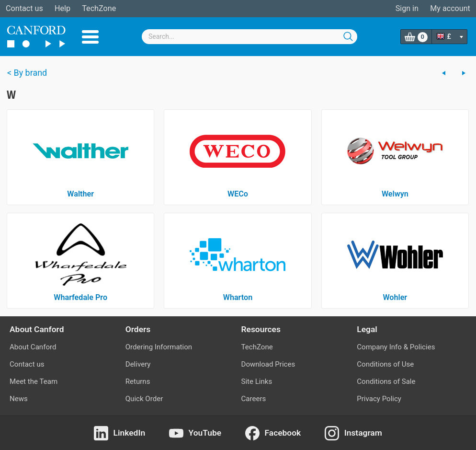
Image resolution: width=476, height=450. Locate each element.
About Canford (33, 347)
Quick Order (144, 399)
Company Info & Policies (396, 347)
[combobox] (249, 37)
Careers (254, 399)
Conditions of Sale (386, 381)
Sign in (407, 8)
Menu (90, 37)
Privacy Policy (379, 399)
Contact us (24, 8)
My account (450, 8)
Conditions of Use (385, 364)
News (19, 399)
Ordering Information (159, 347)
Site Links (257, 381)
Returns (138, 381)
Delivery (138, 364)
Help (62, 8)
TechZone (99, 8)
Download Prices (268, 364)
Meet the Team (34, 381)
